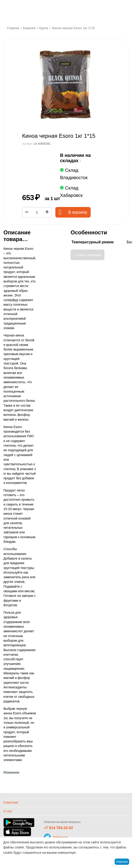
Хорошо (122, 862)
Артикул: (28, 144)
